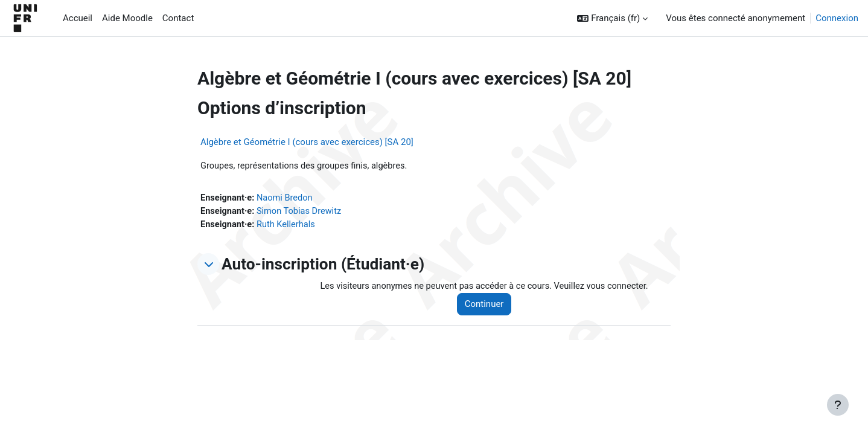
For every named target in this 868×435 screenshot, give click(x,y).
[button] (612, 18)
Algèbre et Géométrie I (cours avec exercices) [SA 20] (307, 142)
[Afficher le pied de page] (838, 405)
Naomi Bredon (287, 199)
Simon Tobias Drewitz (302, 212)
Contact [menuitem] (178, 18)
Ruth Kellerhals (289, 226)
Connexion (837, 18)
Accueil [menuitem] (78, 18)
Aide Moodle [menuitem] (127, 18)
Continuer (489, 306)
